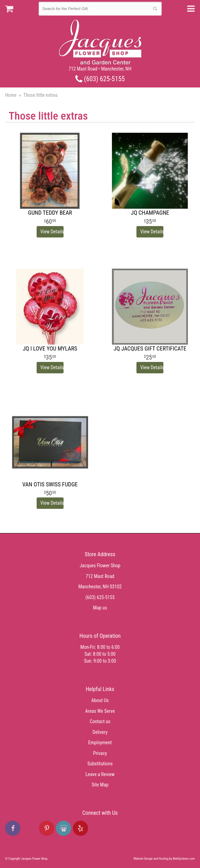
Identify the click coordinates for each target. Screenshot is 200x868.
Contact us (100, 721)
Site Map (100, 785)
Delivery (100, 732)
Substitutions (100, 764)
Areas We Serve (100, 711)
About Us (100, 700)
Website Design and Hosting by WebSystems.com (164, 859)
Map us (100, 608)
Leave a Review (100, 774)
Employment (100, 743)
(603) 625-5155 (100, 79)
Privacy (100, 753)
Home (11, 95)
